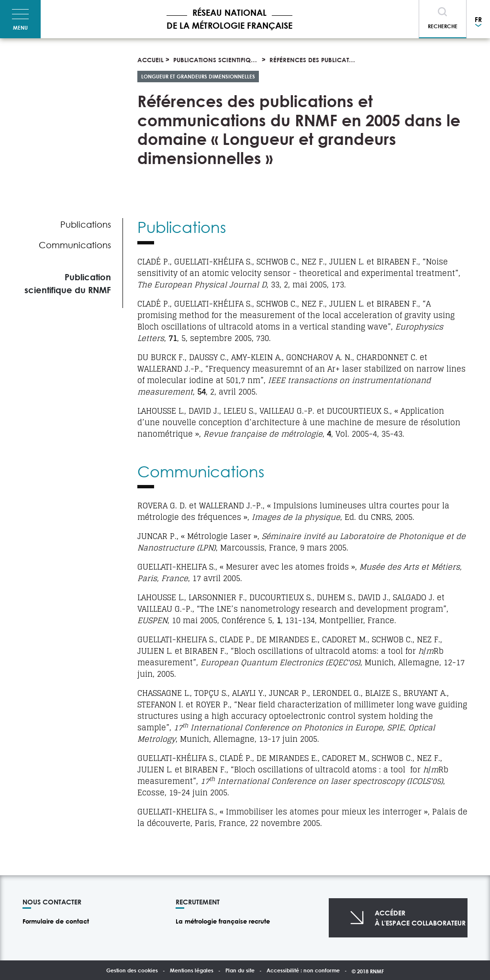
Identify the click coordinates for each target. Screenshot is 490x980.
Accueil (150, 60)
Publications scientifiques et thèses (232, 60)
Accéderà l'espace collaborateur (420, 918)
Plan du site (240, 970)
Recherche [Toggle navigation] (443, 26)
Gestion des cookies (132, 970)
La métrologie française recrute (223, 921)
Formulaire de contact (56, 921)
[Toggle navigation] (20, 19)
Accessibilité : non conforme (303, 970)
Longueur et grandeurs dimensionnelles (198, 76)
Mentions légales (192, 970)
